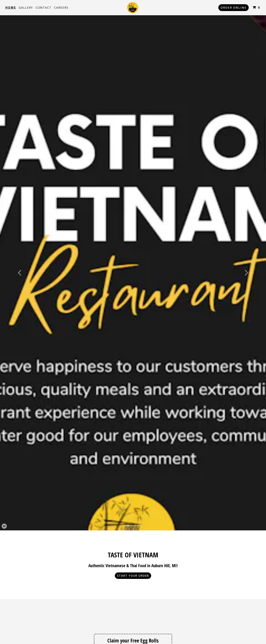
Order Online (234, 8)
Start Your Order (133, 576)
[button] (20, 273)
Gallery (26, 8)
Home (11, 8)
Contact (44, 8)
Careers (61, 8)
